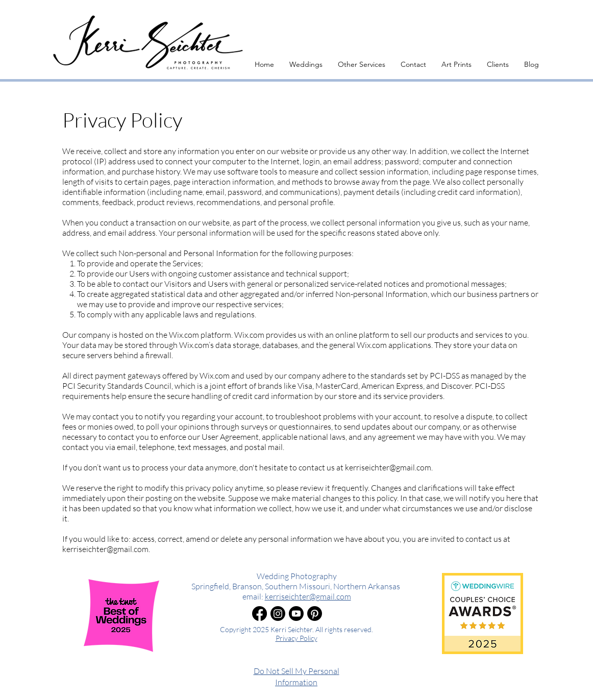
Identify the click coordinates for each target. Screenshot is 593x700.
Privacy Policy (296, 638)
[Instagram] (278, 614)
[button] (306, 64)
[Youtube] (296, 614)
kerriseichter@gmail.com (388, 467)
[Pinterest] (315, 614)
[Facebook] (260, 614)
